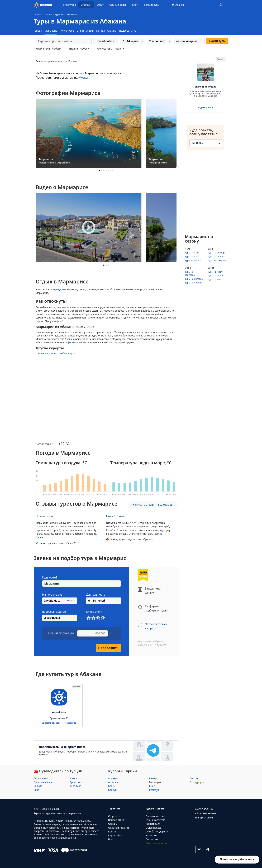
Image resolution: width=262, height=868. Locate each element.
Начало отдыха (52, 595)
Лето (188, 249)
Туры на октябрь (194, 279)
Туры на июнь (192, 253)
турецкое (58, 289)
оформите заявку (76, 342)
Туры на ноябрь (194, 283)
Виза (36, 790)
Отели (101, 5)
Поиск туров (69, 5)
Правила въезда (43, 782)
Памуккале (42, 353)
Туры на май (215, 279)
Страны (85, 5)
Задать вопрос (206, 108)
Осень (188, 268)
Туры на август (193, 260)
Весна (211, 268)
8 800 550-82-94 (204, 809)
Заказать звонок (51, 723)
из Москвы (71, 61)
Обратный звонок (206, 813)
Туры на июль (192, 257)
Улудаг (72, 353)
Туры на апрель (216, 276)
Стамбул (62, 353)
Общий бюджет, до (61, 633)
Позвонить (71, 723)
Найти (217, 41)
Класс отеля (94, 612)
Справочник (41, 778)
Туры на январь (216, 257)
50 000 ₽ (198, 143)
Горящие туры (151, 5)
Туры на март (215, 272)
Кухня (74, 778)
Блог (135, 5)
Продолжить (108, 648)
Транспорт (76, 782)
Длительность (96, 595)
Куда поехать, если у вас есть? (205, 132)
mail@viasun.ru (204, 818)
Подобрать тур (128, 31)
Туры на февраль (217, 260)
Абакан (180, 5)
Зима (211, 249)
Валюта (38, 786)
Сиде (53, 353)
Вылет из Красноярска (49, 61)
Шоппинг (76, 786)
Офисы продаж (118, 5)
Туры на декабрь (217, 253)
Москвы (84, 78)
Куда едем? (50, 577)
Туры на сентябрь (190, 273)
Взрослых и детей (54, 612)
